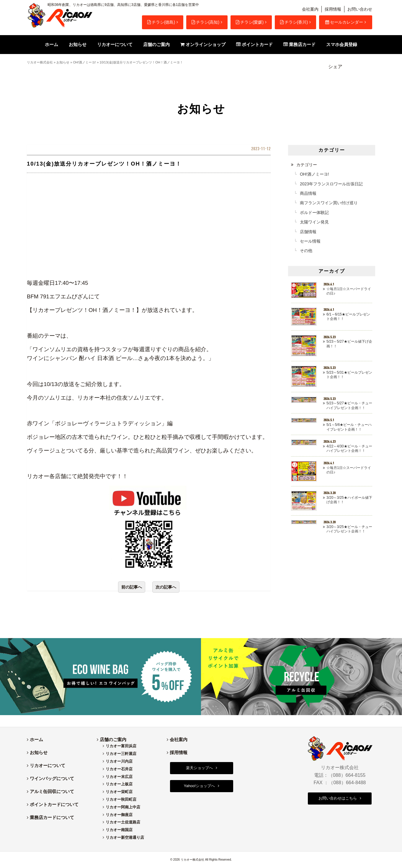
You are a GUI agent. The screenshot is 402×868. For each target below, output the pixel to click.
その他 (306, 251)
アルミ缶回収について (52, 791)
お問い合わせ (360, 9)
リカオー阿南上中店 (123, 807)
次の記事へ (166, 587)
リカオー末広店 (119, 777)
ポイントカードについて (54, 804)
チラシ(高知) (205, 22)
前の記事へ (132, 587)
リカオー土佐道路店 (123, 822)
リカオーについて (48, 765)
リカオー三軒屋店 (121, 754)
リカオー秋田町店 (121, 799)
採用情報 (333, 9)
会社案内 (310, 9)
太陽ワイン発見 (314, 222)
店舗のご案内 (113, 739)
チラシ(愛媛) (250, 22)
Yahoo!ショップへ (199, 786)
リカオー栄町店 (119, 792)
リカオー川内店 (119, 761)
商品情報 (308, 193)
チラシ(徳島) (161, 22)
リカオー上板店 (119, 784)
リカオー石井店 (119, 769)
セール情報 (310, 241)
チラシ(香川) (294, 22)
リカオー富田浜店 (121, 746)
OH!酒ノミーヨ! (84, 62)
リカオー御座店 (119, 815)
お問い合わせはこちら (338, 798)
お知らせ (63, 62)
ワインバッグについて (52, 778)
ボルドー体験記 (314, 212)
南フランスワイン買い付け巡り (329, 203)
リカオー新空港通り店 (125, 837)
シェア (335, 67)
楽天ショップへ (199, 768)
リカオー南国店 (119, 830)
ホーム (36, 739)
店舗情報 (308, 232)
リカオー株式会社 (40, 62)
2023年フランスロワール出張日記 (331, 184)
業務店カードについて (52, 817)
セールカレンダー (344, 22)
